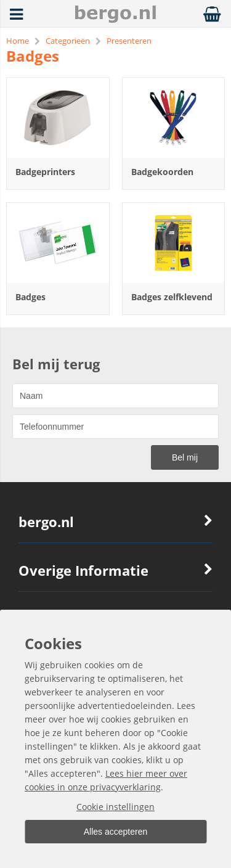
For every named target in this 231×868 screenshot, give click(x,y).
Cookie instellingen (115, 807)
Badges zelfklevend (172, 297)
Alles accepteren (116, 832)
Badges (30, 297)
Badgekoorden (162, 172)
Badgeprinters (45, 172)
